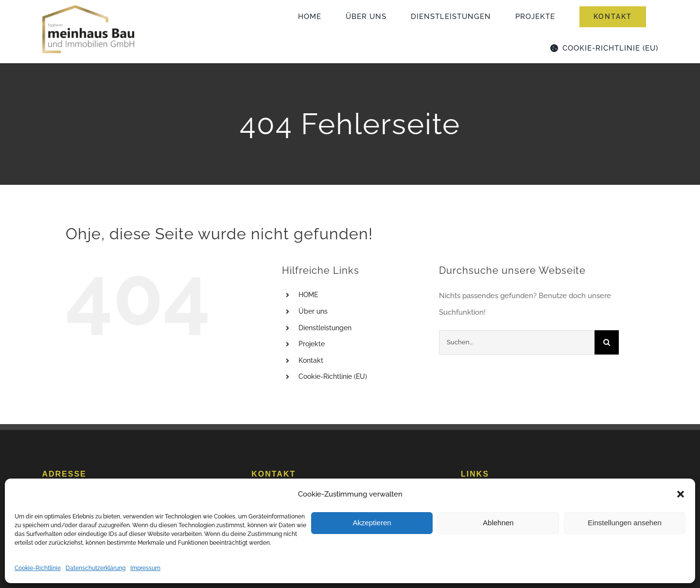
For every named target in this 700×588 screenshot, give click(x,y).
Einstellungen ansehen (625, 523)
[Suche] (607, 342)
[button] (681, 494)
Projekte (312, 344)
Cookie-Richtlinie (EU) (333, 376)
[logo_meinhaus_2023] (88, 7)
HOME (308, 295)
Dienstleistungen (325, 328)
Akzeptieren (372, 523)
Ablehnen (498, 523)
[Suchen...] (517, 342)
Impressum (145, 568)
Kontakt (311, 360)
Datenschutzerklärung (96, 568)
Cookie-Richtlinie (38, 568)
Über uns (313, 311)
